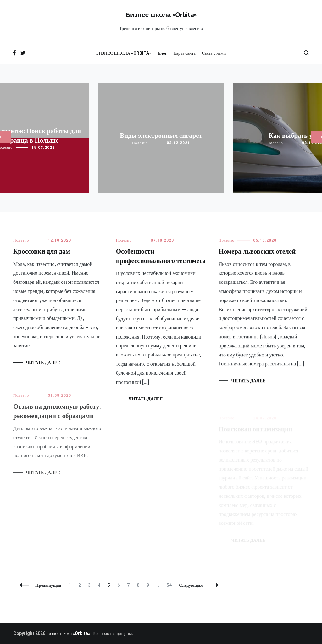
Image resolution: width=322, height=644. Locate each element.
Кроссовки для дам (42, 252)
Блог (162, 53)
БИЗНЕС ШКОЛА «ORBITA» (124, 53)
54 (171, 585)
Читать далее (43, 363)
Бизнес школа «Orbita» (161, 15)
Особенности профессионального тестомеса (161, 256)
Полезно (140, 143)
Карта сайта (184, 53)
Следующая (191, 585)
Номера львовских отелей (257, 253)
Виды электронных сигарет (161, 136)
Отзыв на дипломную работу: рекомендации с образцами (57, 415)
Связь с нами (214, 53)
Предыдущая (48, 585)
